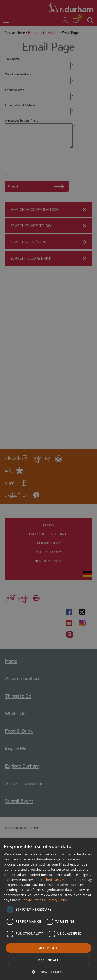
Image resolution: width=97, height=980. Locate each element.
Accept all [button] (49, 948)
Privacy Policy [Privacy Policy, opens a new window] (57, 900)
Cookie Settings (33, 900)
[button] (49, 971)
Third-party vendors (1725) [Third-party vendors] (64, 880)
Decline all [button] (49, 960)
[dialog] (48, 909)
